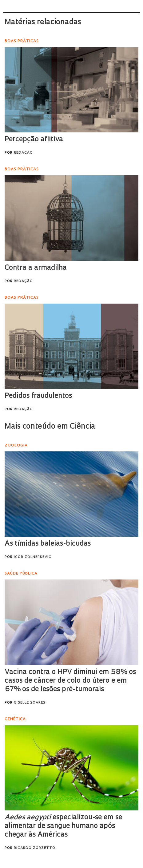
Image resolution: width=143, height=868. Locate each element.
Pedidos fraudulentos (38, 396)
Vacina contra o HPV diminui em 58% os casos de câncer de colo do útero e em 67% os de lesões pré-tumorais (70, 681)
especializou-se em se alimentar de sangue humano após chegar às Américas (63, 826)
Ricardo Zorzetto (35, 848)
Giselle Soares (30, 703)
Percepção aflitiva (34, 140)
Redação (23, 153)
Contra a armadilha (36, 268)
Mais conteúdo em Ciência (50, 427)
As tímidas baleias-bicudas (48, 544)
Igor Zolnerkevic (33, 557)
